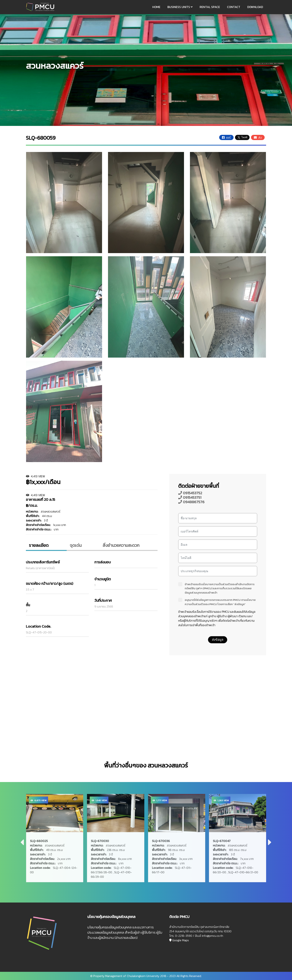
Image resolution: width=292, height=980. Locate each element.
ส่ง (258, 137)
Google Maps (179, 940)
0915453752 (190, 493)
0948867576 (191, 502)
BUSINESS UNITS (180, 7)
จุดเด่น (76, 545)
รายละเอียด (39, 545)
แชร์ (226, 137)
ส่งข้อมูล (218, 640)
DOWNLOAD (255, 7)
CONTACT (234, 7)
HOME (156, 7)
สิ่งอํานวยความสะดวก (121, 545)
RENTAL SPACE (210, 7)
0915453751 (190, 497)
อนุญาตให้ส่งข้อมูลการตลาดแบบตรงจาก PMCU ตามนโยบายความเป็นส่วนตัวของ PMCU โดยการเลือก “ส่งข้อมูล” (217, 602)
